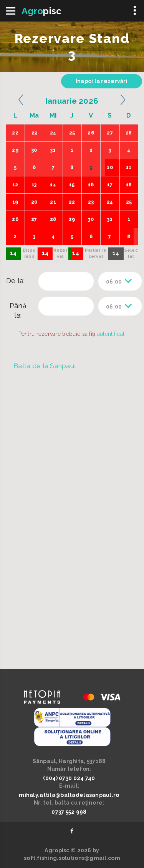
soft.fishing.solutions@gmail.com (72, 858)
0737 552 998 (69, 812)
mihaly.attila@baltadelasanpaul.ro (69, 795)
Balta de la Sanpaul (45, 366)
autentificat (111, 334)
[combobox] (120, 281)
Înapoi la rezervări (102, 81)
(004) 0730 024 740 (69, 778)
